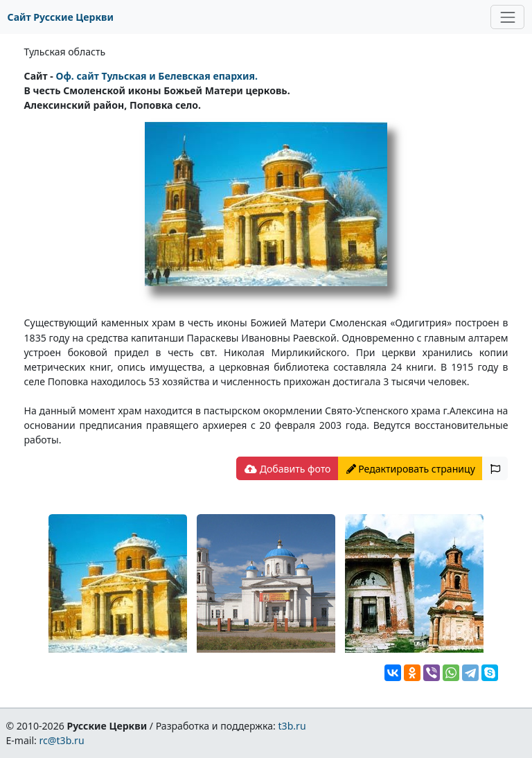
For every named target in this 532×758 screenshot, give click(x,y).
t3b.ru (292, 726)
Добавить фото (287, 469)
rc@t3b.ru (62, 740)
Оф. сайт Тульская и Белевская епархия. (157, 76)
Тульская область (65, 52)
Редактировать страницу (411, 469)
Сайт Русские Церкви (61, 17)
